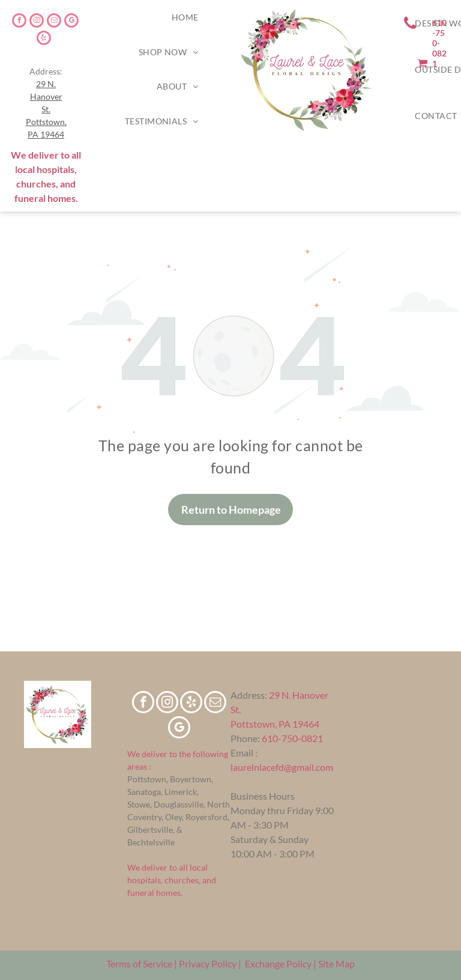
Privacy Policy (208, 963)
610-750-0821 (292, 738)
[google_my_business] (71, 22)
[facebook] (19, 22)
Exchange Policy (278, 963)
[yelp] (44, 39)
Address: (249, 695)
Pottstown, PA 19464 (275, 724)
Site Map (336, 963)
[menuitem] (185, 17)
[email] (54, 22)
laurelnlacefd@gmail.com (282, 767)
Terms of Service (139, 963)
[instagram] (37, 22)
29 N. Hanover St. (46, 96)
